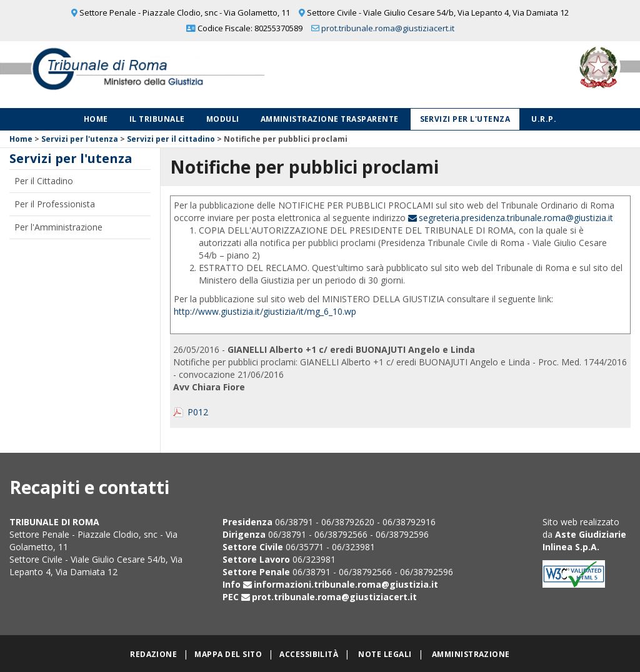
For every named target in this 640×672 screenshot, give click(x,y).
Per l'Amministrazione (58, 227)
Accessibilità (309, 654)
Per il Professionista (55, 204)
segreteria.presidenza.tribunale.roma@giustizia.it (516, 218)
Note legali (385, 654)
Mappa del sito (228, 654)
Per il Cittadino (44, 181)
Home (96, 119)
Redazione (153, 654)
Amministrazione (471, 654)
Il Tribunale (157, 119)
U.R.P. (544, 119)
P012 (198, 412)
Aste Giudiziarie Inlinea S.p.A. (584, 541)
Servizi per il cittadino (171, 139)
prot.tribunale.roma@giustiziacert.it (388, 28)
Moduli (223, 119)
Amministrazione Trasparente (330, 119)
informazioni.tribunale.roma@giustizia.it (346, 584)
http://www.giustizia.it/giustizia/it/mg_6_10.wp (265, 311)
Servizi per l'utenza (465, 119)
